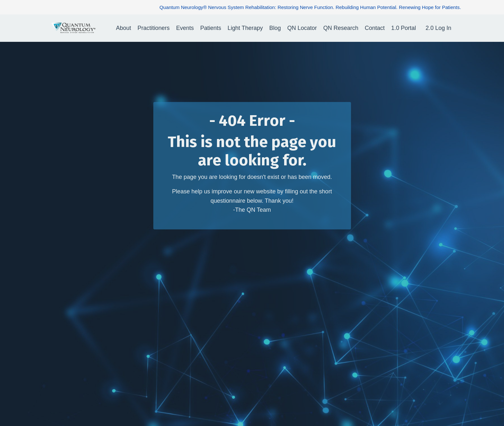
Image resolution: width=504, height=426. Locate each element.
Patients (211, 28)
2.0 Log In (438, 28)
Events (185, 28)
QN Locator (302, 28)
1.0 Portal (404, 28)
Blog (275, 28)
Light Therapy (245, 28)
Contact (375, 28)
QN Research (341, 28)
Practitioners (154, 28)
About (124, 28)
